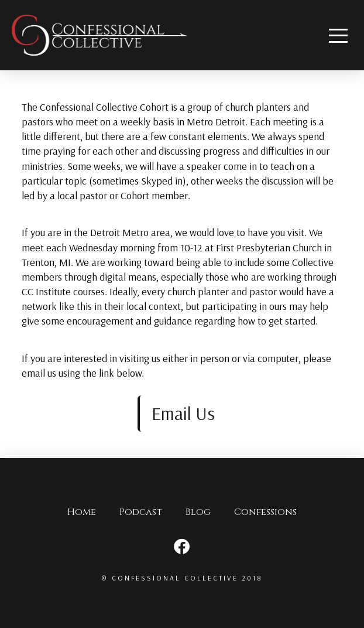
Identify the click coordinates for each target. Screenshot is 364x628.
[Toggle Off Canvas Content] (338, 35)
